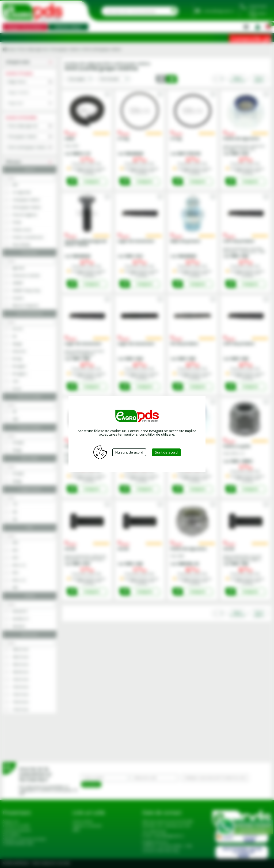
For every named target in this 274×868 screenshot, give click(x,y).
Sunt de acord (166, 452)
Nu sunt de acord (129, 452)
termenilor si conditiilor (137, 434)
